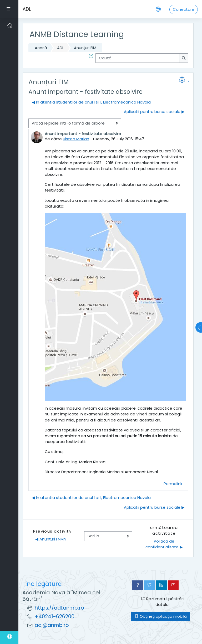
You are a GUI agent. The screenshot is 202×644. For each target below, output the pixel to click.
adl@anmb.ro (52, 625)
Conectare (184, 9)
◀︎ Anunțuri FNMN (51, 539)
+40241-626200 (55, 617)
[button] (92, 58)
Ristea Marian (76, 139)
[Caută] (137, 58)
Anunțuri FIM (85, 48)
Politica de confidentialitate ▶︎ (164, 544)
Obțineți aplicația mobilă (161, 616)
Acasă (41, 48)
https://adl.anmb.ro (59, 608)
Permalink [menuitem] (173, 484)
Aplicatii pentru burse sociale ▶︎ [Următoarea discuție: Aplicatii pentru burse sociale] (154, 112)
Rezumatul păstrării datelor (163, 602)
